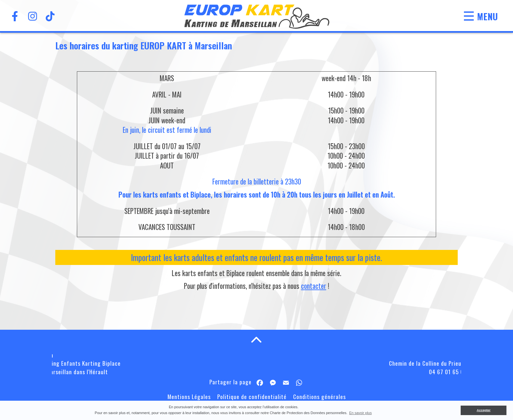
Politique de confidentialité (252, 396)
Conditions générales (319, 396)
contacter (314, 286)
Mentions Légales (189, 396)
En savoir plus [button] (360, 413)
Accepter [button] (484, 410)
